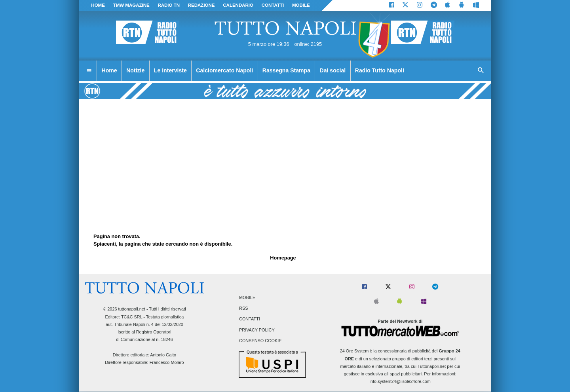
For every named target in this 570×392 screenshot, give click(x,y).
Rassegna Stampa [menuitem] (286, 70)
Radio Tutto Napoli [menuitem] (380, 70)
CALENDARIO (238, 5)
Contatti (250, 319)
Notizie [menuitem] (135, 70)
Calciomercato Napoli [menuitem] (224, 70)
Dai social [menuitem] (333, 70)
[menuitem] (89, 71)
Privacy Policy (257, 330)
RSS (243, 309)
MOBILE (301, 5)
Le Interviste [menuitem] (170, 70)
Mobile (247, 297)
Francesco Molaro (167, 362)
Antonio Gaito (163, 355)
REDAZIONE (201, 5)
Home (98, 5)
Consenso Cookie (260, 341)
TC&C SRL (132, 317)
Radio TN (169, 5)
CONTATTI (273, 5)
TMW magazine (131, 5)
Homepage (283, 258)
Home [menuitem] (109, 70)
